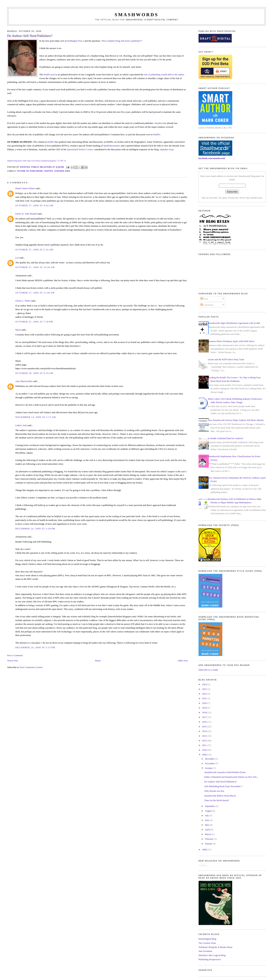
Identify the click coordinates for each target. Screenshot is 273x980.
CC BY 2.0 (62, 161)
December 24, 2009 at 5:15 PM (35, 647)
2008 (205, 850)
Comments (207, 305)
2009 (205, 755)
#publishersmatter (112, 146)
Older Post (183, 661)
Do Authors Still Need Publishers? (220, 782)
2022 (205, 694)
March (208, 834)
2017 (205, 717)
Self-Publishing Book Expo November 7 (223, 786)
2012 (205, 741)
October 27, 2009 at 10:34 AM (35, 267)
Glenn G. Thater (23, 301)
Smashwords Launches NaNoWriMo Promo (225, 772)
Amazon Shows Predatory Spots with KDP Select (231, 341)
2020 (205, 703)
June (207, 820)
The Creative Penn (207, 943)
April (208, 830)
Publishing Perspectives (210, 959)
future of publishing (30, 171)
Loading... (203, 865)
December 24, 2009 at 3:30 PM (35, 529)
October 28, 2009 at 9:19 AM (34, 373)
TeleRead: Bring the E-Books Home (215, 947)
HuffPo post (49, 74)
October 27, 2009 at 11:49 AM (35, 293)
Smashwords (160, 123)
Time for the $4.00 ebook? (217, 800)
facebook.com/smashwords (212, 158)
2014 (205, 731)
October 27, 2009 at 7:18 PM (34, 322)
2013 (205, 736)
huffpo (49, 171)
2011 (205, 745)
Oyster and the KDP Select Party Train (226, 359)
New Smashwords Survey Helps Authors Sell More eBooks (236, 420)
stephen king (62, 171)
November (210, 763)
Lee (17, 258)
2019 (205, 708)
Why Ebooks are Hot (214, 791)
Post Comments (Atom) (31, 667)
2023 (205, 689)
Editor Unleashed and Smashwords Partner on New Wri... (231, 777)
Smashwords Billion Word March (220, 796)
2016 (205, 722)
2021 (205, 698)
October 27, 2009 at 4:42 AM (34, 205)
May (207, 825)
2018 (205, 712)
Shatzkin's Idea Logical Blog (212, 955)
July (207, 815)
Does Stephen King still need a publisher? (122, 41)
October (209, 768)
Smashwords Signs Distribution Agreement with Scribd (234, 323)
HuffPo (157, 134)
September (210, 806)
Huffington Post (75, 41)
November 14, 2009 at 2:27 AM (36, 417)
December (210, 759)
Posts (204, 299)
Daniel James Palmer (25, 188)
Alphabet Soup (166, 149)
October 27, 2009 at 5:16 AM (34, 250)
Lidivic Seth (21, 425)
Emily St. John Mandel (26, 214)
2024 (205, 684)
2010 (205, 750)
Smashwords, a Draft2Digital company (152, 20)
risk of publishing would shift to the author (164, 74)
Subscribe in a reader (208, 670)
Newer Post (13, 661)
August (209, 811)
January (209, 844)
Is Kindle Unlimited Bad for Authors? (226, 438)
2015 (205, 726)
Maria (18, 330)
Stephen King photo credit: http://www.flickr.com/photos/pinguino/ (32, 161)
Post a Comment (15, 655)
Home (98, 661)
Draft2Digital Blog (207, 939)
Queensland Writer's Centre (80, 149)
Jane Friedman (205, 951)
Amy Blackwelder (24, 381)
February (209, 839)
